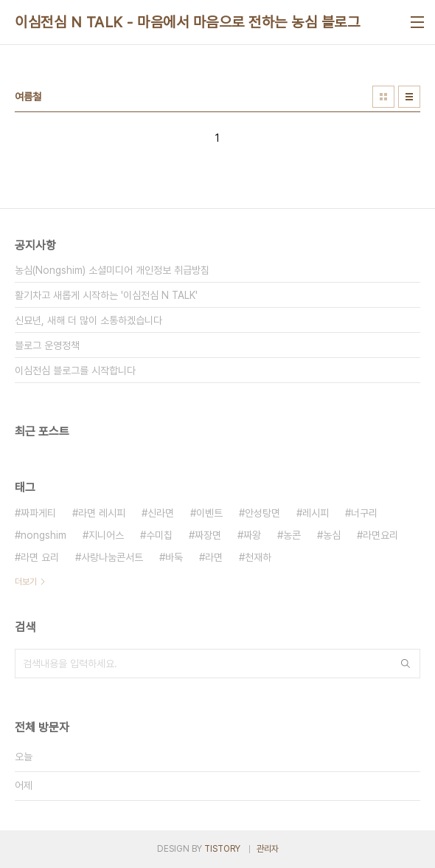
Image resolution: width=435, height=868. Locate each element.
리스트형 (409, 97)
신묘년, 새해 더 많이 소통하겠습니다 (88, 320)
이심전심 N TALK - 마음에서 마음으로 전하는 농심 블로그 (187, 22)
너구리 (364, 513)
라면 (214, 557)
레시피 (316, 513)
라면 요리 (40, 557)
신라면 (161, 513)
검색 (406, 664)
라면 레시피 (102, 513)
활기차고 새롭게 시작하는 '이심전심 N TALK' (106, 295)
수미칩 (159, 535)
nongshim (43, 535)
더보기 (26, 582)
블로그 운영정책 (47, 345)
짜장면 (208, 535)
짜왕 (252, 535)
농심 (332, 535)
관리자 (268, 849)
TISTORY (222, 849)
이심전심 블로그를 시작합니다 (75, 371)
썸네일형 (383, 97)
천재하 (258, 557)
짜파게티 (38, 513)
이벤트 (209, 513)
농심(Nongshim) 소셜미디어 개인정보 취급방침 (112, 270)
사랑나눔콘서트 (112, 557)
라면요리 (380, 535)
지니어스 (106, 535)
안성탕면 (262, 513)
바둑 (174, 557)
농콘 (292, 535)
